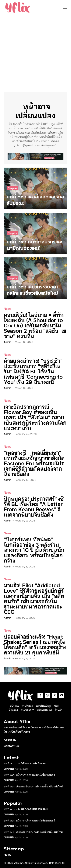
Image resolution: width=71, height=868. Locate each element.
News (8, 309)
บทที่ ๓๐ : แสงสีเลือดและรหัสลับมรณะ (26, 763)
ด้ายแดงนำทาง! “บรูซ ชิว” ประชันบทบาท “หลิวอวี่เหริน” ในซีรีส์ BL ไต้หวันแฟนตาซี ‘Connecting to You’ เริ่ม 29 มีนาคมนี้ (33, 371)
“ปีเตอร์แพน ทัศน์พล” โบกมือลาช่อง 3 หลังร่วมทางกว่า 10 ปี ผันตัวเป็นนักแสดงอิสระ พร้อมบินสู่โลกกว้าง (34, 550)
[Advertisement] (35, 53)
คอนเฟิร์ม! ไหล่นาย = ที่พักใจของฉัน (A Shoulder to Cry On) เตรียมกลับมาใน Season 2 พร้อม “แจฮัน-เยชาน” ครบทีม (35, 325)
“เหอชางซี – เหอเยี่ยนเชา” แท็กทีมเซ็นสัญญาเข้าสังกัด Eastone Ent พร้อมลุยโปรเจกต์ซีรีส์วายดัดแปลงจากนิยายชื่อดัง (34, 463)
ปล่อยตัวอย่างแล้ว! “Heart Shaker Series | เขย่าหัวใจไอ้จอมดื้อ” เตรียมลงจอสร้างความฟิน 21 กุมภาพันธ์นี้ (35, 644)
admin (8, 342)
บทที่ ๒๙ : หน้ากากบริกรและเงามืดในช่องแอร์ (29, 775)
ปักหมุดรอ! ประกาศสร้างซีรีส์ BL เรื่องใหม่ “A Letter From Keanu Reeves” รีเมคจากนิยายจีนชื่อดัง (34, 506)
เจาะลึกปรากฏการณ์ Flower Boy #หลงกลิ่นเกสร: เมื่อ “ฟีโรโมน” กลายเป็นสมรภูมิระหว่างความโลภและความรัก (35, 417)
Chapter (12, 188)
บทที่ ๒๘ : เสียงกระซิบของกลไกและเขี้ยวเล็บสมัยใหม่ (33, 786)
